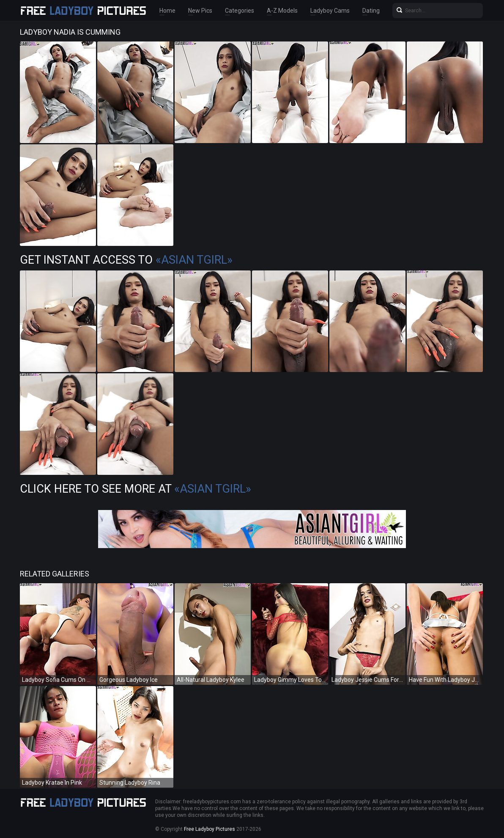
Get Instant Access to (126, 260)
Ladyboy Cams (330, 11)
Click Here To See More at (136, 489)
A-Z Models (282, 11)
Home (167, 11)
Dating (371, 11)
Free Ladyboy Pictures (210, 829)
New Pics (200, 11)
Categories (240, 11)
